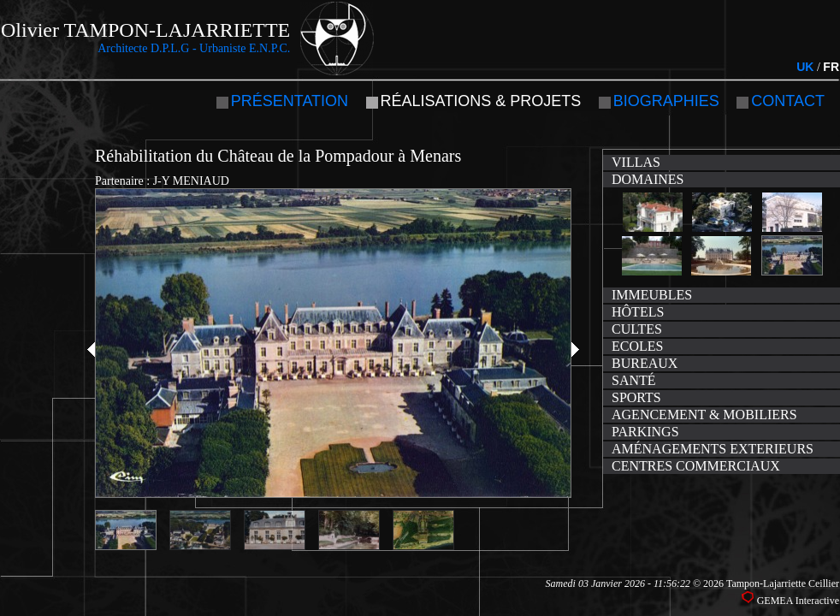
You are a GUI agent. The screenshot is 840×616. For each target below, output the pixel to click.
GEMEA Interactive (798, 601)
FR (831, 67)
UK (805, 67)
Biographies (666, 101)
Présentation (290, 101)
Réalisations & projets (481, 101)
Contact (788, 101)
